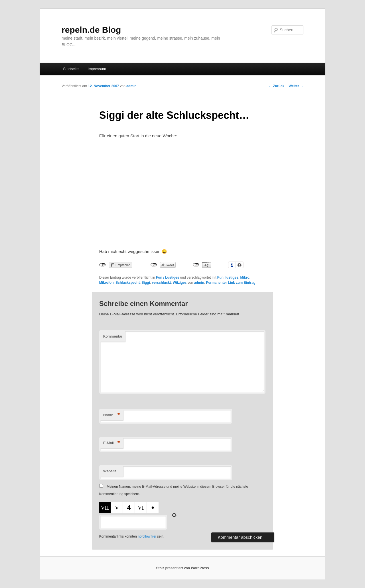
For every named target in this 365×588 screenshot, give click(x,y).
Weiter (296, 86)
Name (112, 415)
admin (131, 86)
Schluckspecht (128, 283)
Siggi (146, 283)
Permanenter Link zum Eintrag (231, 283)
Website (110, 471)
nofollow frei (147, 536)
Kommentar (113, 336)
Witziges (180, 283)
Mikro (245, 277)
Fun (220, 277)
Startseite (71, 69)
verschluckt (162, 283)
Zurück (276, 86)
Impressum (97, 69)
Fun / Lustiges (168, 277)
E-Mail (112, 443)
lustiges (232, 277)
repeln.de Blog (91, 30)
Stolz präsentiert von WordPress (182, 568)
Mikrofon (107, 283)
